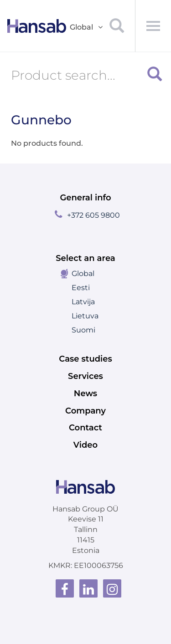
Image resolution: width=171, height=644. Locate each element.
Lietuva (85, 316)
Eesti (81, 288)
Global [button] (87, 28)
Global (83, 273)
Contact (85, 428)
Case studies (85, 359)
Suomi (83, 330)
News (85, 394)
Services (85, 376)
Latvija (83, 302)
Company (85, 411)
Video (85, 445)
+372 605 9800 (93, 215)
